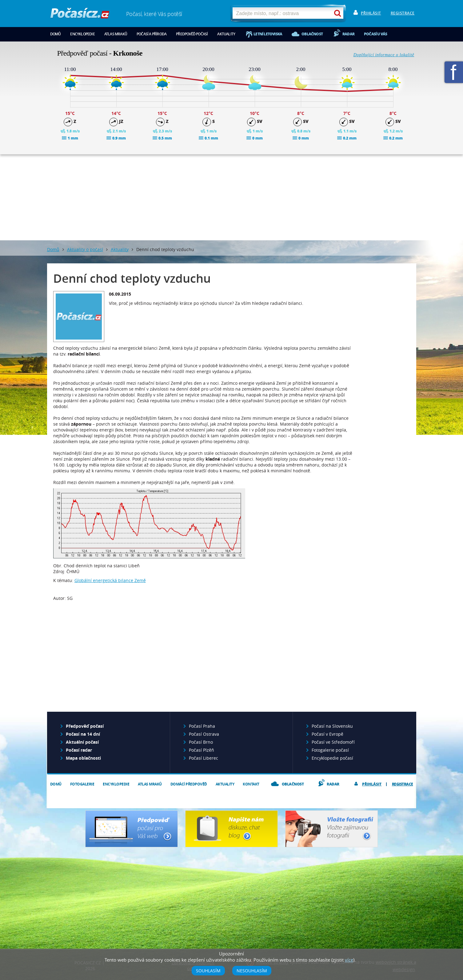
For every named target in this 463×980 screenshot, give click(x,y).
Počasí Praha (202, 726)
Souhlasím (208, 971)
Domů (56, 34)
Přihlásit (371, 13)
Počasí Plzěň (202, 750)
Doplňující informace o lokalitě (384, 55)
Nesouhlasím (252, 971)
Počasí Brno (201, 742)
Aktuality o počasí (85, 249)
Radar (348, 34)
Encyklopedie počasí (332, 758)
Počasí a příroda (152, 34)
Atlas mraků (116, 34)
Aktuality (226, 34)
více (349, 960)
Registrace (403, 13)
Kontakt (251, 784)
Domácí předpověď (189, 784)
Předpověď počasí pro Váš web (132, 829)
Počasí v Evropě (327, 734)
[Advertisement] (232, 197)
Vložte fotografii (331, 829)
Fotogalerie (82, 784)
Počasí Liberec (204, 758)
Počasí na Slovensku (332, 726)
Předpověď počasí (192, 34)
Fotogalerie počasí (330, 750)
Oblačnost (312, 34)
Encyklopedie (82, 34)
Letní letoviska (268, 34)
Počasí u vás (375, 34)
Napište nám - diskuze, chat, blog (231, 829)
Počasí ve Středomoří (333, 742)
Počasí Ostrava (204, 734)
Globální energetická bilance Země (110, 580)
